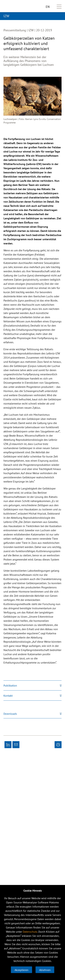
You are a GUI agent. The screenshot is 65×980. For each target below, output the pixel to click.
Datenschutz (30, 932)
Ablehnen (45, 970)
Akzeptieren (21, 970)
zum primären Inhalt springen (0, 0)
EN (48, 7)
